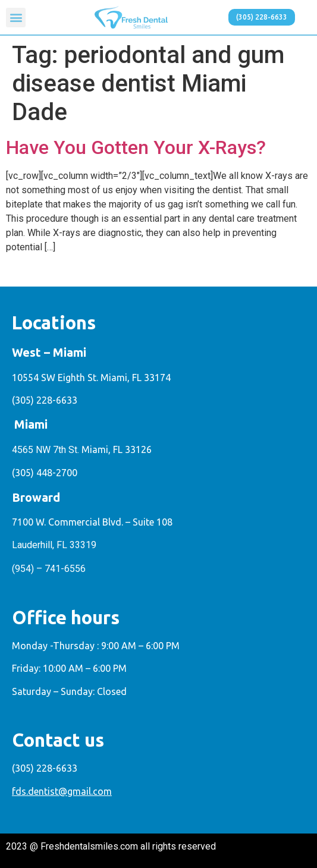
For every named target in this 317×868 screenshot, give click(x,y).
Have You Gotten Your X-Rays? (136, 147)
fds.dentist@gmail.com (62, 791)
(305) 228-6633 (45, 400)
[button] (16, 18)
